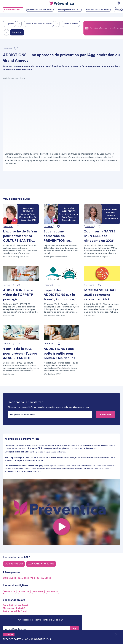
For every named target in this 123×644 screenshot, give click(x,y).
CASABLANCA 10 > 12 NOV (41, 564)
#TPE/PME (60, 315)
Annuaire (38, 592)
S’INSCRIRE (105, 415)
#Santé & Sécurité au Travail (40, 10)
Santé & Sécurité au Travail (39, 24)
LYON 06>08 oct (13, 10)
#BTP (58, 374)
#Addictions (9, 78)
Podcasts (52, 592)
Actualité (8, 285)
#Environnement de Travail (98, 10)
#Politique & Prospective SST (16, 257)
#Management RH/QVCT (69, 10)
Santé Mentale (71, 24)
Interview (8, 48)
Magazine (9, 24)
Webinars (24, 592)
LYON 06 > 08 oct (14, 564)
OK (74, 629)
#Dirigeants (105, 257)
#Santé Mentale (92, 257)
